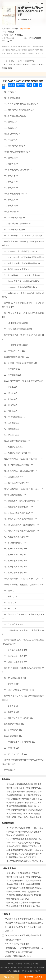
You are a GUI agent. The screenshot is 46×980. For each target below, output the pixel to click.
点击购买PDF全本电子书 (32, 977)
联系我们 (10, 964)
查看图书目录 (9, 977)
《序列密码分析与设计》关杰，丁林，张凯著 (24, 828)
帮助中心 (27, 964)
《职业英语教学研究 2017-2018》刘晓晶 (22, 814)
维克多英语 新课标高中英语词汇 (19, 952)
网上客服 (36, 964)
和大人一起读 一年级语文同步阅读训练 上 (23, 935)
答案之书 (9, 931)
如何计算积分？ (26, 29)
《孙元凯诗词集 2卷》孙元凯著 (18, 857)
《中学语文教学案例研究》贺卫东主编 (21, 810)
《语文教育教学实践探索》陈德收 (19, 806)
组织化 (11, 85)
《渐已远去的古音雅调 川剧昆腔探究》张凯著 (24, 839)
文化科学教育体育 (24, 19)
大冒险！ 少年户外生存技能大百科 (22, 61)
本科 (36, 85)
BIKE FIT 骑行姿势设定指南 (17, 944)
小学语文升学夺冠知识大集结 (18, 956)
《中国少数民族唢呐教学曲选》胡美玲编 (22, 799)
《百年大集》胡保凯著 (14, 835)
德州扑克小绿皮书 (13, 940)
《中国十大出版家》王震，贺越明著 (20, 892)
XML (36, 971)
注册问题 (19, 964)
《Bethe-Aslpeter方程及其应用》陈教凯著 (23, 843)
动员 (29, 85)
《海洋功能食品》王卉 (14, 899)
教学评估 (21, 85)
